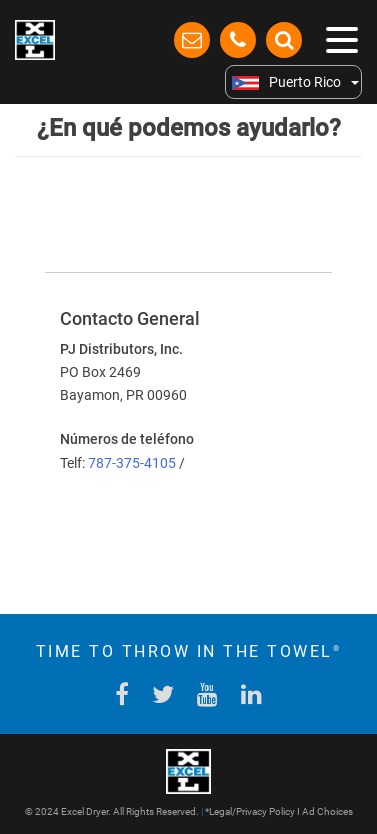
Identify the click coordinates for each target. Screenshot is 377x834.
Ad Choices (327, 811)
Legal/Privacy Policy (252, 811)
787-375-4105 (133, 463)
